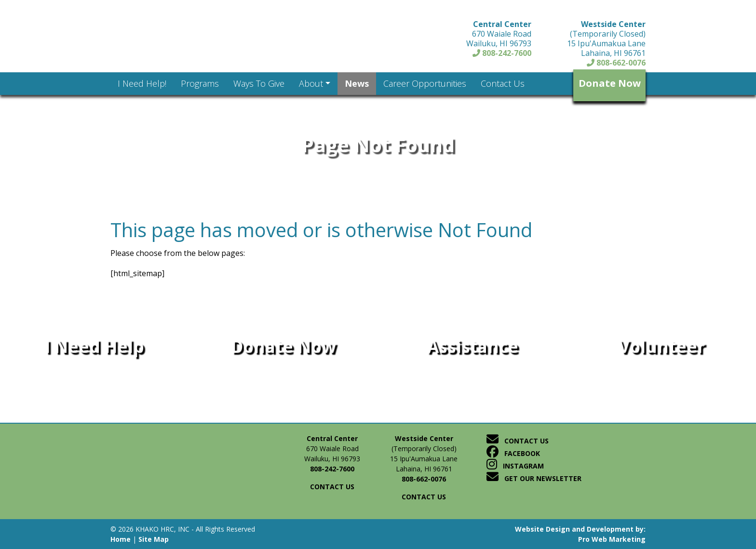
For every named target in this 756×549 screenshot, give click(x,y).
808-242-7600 (502, 53)
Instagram (515, 466)
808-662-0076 (616, 63)
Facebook (513, 453)
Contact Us (518, 441)
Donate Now (610, 83)
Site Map (154, 539)
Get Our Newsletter (534, 478)
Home (121, 539)
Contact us (332, 487)
